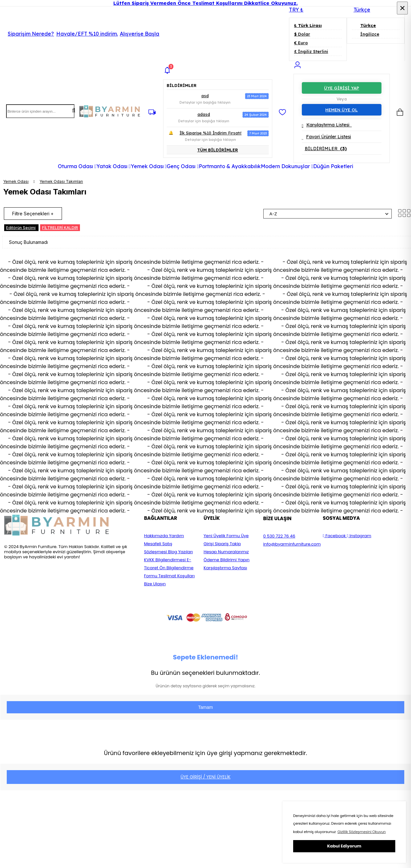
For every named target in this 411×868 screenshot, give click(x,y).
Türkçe (359, 10)
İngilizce (366, 34)
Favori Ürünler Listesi (326, 137)
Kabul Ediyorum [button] (344, 846)
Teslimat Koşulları (176, 576)
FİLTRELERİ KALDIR (60, 228)
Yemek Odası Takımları (61, 181)
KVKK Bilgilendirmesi (165, 560)
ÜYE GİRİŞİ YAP (341, 88)
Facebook (335, 536)
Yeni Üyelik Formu (222, 536)
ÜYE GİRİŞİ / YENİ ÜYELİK (205, 777)
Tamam (205, 707)
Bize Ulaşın (155, 584)
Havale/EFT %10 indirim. (108, 34)
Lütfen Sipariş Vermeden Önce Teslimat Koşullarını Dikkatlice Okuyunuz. (205, 3)
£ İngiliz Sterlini (311, 51)
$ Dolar (302, 34)
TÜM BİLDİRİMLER (218, 150)
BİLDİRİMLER (326, 149)
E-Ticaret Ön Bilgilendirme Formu (169, 568)
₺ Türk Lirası (308, 25)
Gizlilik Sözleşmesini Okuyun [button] (362, 832)
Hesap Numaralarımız (226, 552)
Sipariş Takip (228, 544)
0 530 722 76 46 (279, 536)
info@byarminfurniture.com (292, 544)
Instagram (359, 536)
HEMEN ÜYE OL (341, 110)
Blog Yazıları (180, 552)
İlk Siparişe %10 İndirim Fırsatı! (210, 133)
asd (205, 96)
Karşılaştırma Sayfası (225, 568)
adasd (204, 114)
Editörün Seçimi (21, 228)
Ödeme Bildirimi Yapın (227, 560)
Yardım (176, 536)
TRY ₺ (296, 10)
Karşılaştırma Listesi (327, 125)
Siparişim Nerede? (31, 34)
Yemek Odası (16, 181)
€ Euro (301, 43)
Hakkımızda (156, 536)
